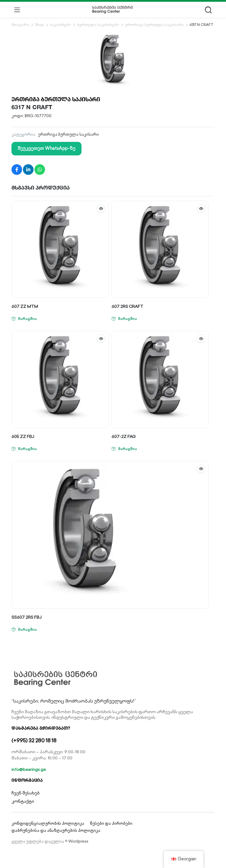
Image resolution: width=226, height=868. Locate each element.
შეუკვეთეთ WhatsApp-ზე (46, 148)
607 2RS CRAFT (127, 306)
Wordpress (78, 841)
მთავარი (20, 25)
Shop (39, 25)
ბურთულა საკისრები (98, 25)
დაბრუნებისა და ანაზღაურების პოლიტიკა (56, 830)
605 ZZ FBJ (23, 437)
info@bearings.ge (29, 769)
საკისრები (60, 25)
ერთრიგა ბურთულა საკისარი (154, 25)
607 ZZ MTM (25, 306)
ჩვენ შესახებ (26, 793)
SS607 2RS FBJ (26, 617)
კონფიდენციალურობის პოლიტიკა (48, 823)
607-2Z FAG (124, 437)
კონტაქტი (23, 801)
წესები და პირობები (111, 823)
